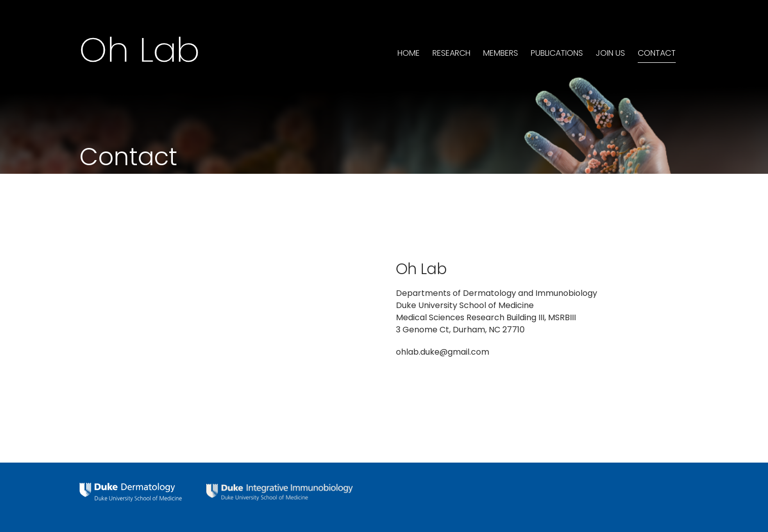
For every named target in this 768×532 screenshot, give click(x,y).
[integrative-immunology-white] (280, 488)
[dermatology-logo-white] (131, 487)
